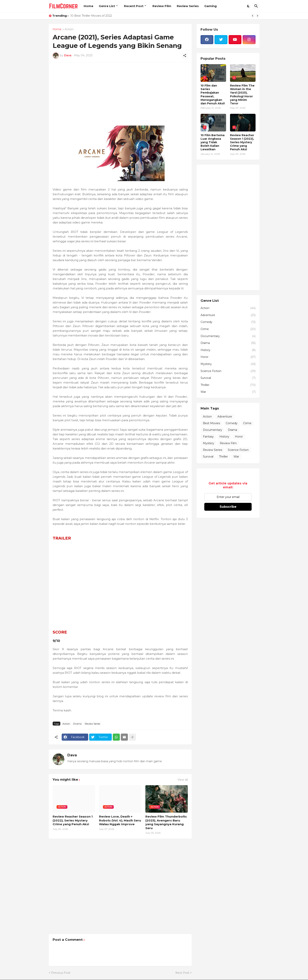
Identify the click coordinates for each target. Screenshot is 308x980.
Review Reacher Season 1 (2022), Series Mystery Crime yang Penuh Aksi (73, 820)
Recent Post (134, 6)
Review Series (188, 6)
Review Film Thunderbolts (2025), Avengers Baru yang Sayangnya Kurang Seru (166, 822)
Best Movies (211, 423)
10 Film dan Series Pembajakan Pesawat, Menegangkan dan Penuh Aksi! (213, 94)
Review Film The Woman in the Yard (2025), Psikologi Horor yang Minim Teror (242, 94)
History (228, 350)
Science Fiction (228, 371)
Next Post (182, 973)
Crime (228, 329)
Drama (77, 724)
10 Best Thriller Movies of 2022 (91, 16)
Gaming (210, 6)
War (228, 392)
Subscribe (228, 507)
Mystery (228, 364)
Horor (228, 357)
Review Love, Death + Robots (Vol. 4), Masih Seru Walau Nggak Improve (120, 820)
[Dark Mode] (248, 6)
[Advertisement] (120, 94)
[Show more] (132, 737)
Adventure (228, 315)
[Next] (258, 16)
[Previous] (253, 16)
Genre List (107, 6)
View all (183, 780)
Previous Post (61, 973)
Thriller (228, 385)
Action (69, 29)
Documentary (228, 336)
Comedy (228, 322)
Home (88, 6)
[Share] (185, 56)
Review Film (162, 6)
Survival (228, 378)
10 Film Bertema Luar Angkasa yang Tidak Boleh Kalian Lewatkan (213, 142)
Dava (72, 755)
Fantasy (208, 437)
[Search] (256, 6)
